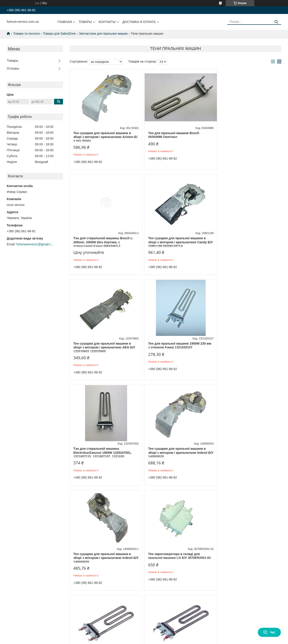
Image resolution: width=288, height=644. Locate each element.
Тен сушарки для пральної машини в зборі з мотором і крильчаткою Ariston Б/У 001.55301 (103, 137)
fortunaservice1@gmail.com (36, 244)
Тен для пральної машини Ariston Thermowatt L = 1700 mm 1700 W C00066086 (100, 558)
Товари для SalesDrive (59, 34)
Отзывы (13, 68)
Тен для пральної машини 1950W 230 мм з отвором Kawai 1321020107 (245, 240)
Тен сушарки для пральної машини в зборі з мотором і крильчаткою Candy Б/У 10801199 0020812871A (103, 242)
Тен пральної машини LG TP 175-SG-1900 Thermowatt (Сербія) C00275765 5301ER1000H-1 (173, 453)
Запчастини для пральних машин (103, 34)
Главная (65, 22)
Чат (269, 632)
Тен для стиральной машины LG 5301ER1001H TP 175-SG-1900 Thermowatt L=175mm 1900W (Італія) (244, 453)
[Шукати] (276, 22)
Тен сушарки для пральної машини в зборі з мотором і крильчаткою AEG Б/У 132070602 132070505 (175, 242)
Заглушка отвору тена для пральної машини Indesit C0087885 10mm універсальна (172, 558)
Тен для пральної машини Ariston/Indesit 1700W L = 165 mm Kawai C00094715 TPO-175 (246, 558)
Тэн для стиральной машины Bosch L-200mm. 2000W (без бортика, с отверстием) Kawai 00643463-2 (246, 137)
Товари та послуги (26, 34)
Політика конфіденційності (170, 626)
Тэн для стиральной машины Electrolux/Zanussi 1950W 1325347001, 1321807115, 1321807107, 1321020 (102, 347)
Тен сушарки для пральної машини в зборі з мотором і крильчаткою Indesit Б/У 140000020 (174, 347)
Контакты (107, 22)
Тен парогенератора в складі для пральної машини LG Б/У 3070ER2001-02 (103, 453)
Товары (85, 22)
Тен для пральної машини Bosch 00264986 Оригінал (170, 135)
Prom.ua (165, 622)
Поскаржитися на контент (135, 626)
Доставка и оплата (139, 22)
